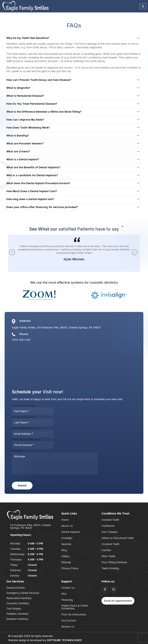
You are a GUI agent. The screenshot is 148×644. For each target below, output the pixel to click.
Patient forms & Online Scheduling (75, 607)
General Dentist (16, 588)
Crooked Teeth (110, 544)
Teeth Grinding (110, 568)
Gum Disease (109, 532)
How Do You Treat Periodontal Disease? (32, 104)
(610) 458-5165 (21, 340)
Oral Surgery (14, 609)
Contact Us (68, 588)
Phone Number (26, 439)
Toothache (108, 526)
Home (65, 520)
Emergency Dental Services (23, 593)
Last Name (23, 417)
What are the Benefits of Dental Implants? (33, 167)
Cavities (106, 550)
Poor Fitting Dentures (114, 562)
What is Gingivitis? (18, 88)
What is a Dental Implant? (23, 159)
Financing (67, 600)
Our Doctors (69, 621)
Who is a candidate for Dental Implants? (32, 175)
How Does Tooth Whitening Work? (28, 128)
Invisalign (67, 538)
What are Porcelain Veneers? (25, 143)
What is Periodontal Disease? (25, 96)
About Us (67, 526)
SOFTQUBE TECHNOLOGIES (64, 640)
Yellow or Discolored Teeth (118, 538)
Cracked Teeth (110, 520)
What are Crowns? (18, 151)
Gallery (65, 556)
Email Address (25, 428)
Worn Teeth (108, 556)
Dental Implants (71, 532)
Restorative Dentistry (19, 598)
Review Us (68, 627)
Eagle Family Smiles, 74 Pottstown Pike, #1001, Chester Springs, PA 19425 (56, 327)
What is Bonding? (18, 136)
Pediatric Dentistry (17, 614)
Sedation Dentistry (17, 619)
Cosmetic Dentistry (18, 603)
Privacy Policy (70, 568)
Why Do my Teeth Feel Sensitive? (28, 38)
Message (17, 451)
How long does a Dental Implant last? (30, 199)
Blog (64, 550)
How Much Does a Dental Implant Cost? (32, 191)
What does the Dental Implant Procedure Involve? (38, 183)
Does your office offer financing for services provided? (42, 207)
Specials (66, 544)
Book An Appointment (118, 601)
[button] (134, 252)
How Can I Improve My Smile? (25, 120)
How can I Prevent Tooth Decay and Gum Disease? (39, 80)
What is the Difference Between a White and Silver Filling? (44, 112)
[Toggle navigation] (143, 6)
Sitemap (66, 562)
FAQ (64, 594)
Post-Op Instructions (74, 614)
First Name (24, 406)
